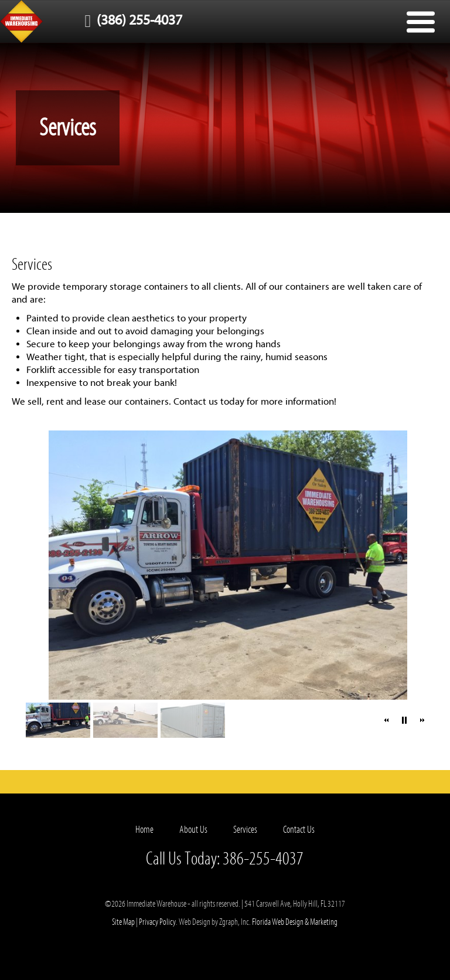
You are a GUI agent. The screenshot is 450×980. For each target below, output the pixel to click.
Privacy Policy (157, 922)
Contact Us (299, 830)
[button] (387, 720)
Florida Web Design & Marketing (295, 922)
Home (144, 830)
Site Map (123, 922)
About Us (193, 830)
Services (245, 830)
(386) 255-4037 (131, 20)
